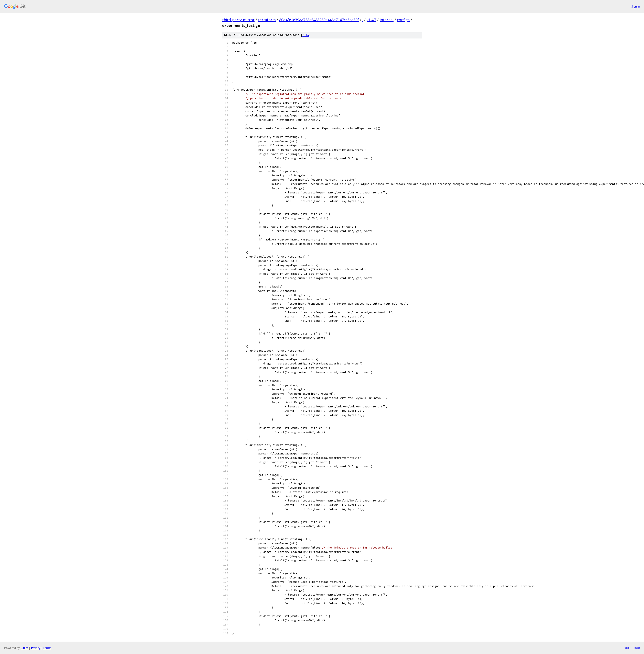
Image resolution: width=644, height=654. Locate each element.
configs (403, 20)
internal (387, 20)
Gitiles (25, 648)
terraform (267, 20)
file (306, 35)
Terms (47, 648)
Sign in (636, 6)
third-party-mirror (238, 20)
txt (627, 648)
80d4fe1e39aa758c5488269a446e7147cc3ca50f (319, 20)
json (637, 648)
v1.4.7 (371, 20)
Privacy (36, 648)
